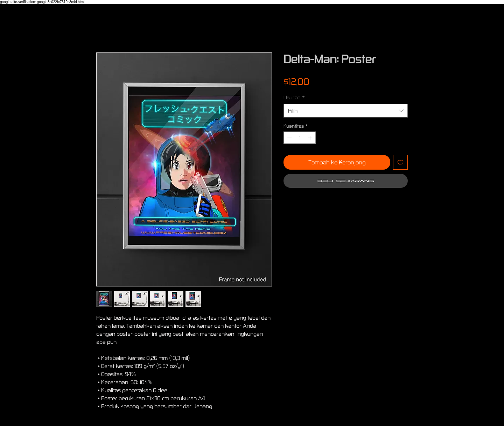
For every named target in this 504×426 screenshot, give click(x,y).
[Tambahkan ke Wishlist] (400, 162)
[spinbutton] (300, 138)
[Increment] (311, 138)
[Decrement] (289, 138)
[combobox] (346, 111)
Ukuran (294, 97)
